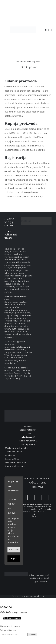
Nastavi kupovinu (12, 618)
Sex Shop (20, 62)
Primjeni (32, 635)
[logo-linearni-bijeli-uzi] (28, 411)
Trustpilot (26, 221)
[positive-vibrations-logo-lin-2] (23, 28)
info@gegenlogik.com (34, 596)
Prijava (14, 559)
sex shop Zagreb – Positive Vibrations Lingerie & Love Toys (18, 376)
